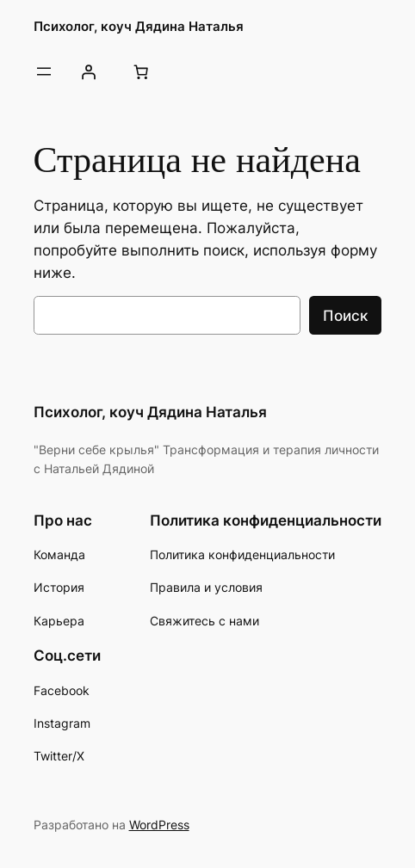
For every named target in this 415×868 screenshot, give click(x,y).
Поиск (345, 316)
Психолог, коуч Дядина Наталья (139, 27)
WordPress (159, 825)
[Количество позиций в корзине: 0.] (141, 71)
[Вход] (89, 71)
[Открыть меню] (44, 71)
